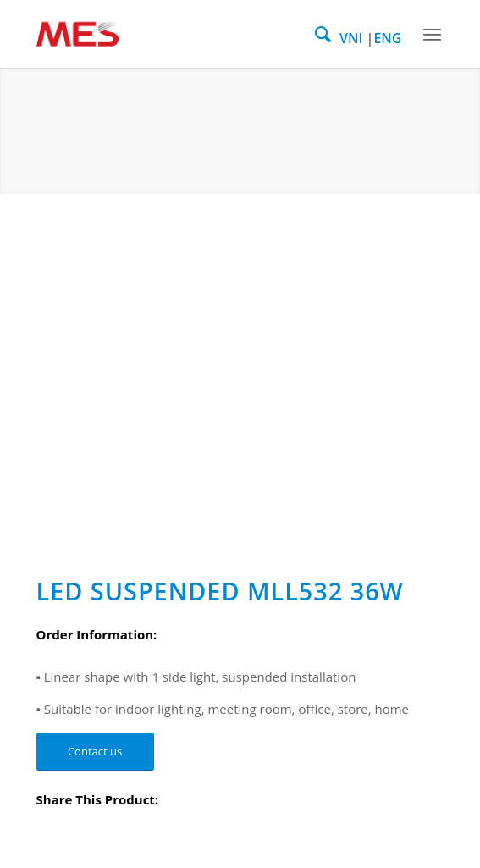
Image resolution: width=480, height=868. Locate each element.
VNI (351, 38)
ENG (387, 38)
